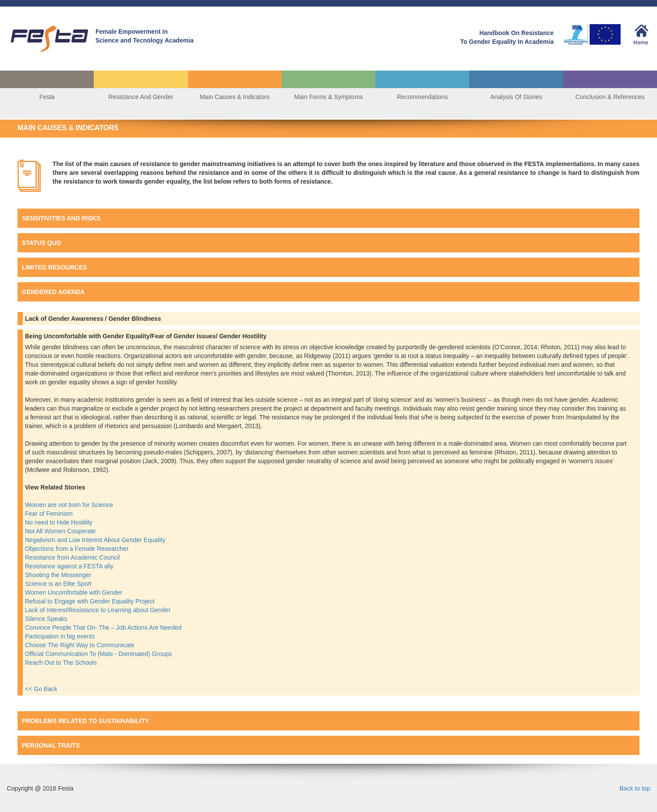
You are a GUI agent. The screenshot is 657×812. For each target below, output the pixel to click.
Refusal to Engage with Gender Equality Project (91, 601)
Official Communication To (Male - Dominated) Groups (99, 654)
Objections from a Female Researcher (78, 549)
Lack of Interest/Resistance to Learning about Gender (98, 610)
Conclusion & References (610, 97)
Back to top (635, 788)
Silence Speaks (47, 619)
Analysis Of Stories (516, 97)
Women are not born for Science (70, 505)
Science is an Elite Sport (59, 584)
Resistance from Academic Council (73, 557)
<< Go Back (41, 689)
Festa (47, 97)
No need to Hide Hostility (60, 522)
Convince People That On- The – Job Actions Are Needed (104, 628)
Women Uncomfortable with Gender (74, 592)
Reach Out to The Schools (61, 663)
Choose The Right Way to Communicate (81, 645)
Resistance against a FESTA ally (70, 566)
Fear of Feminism (50, 514)
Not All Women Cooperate (61, 531)
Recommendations (422, 97)
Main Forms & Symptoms (328, 97)
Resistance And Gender (141, 97)
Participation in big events (60, 636)
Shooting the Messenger (59, 575)
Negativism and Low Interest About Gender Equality (96, 540)
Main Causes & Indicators (235, 97)
